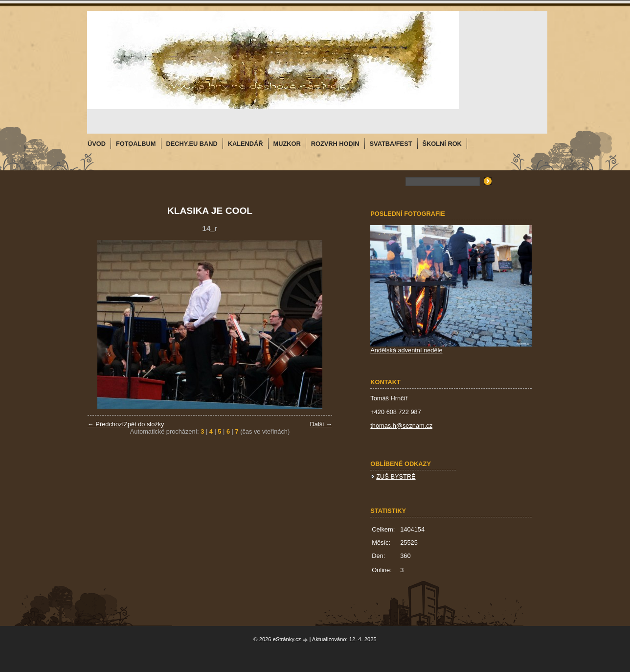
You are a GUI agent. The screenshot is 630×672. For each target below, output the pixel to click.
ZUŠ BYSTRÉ (396, 476)
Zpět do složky (144, 424)
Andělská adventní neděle (406, 350)
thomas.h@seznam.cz (401, 426)
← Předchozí (106, 424)
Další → (321, 424)
